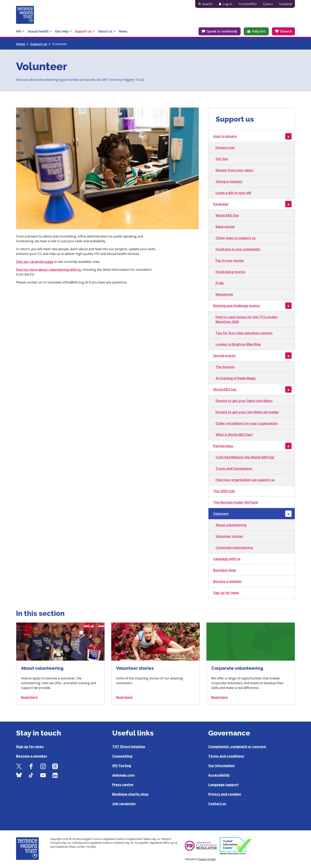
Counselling (122, 756)
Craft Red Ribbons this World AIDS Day (245, 457)
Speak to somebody (222, 31)
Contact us (217, 804)
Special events (224, 356)
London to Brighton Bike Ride (238, 344)
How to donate (225, 136)
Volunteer (221, 514)
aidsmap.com (123, 775)
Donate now (225, 148)
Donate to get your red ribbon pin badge (247, 412)
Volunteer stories (229, 536)
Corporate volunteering (234, 548)
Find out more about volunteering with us (48, 270)
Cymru (268, 4)
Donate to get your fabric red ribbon (244, 401)
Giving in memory (229, 181)
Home (21, 44)
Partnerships (223, 446)
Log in (227, 4)
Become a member (227, 581)
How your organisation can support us (245, 480)
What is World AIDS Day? (234, 435)
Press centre (123, 785)
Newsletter (225, 294)
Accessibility (248, 4)
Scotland (285, 4)
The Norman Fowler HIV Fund (236, 502)
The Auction (225, 367)
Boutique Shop (225, 570)
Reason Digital (207, 859)
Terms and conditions (226, 756)
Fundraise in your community (238, 249)
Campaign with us (227, 559)
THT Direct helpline (129, 747)
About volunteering (231, 525)
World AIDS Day (227, 215)
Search (207, 4)
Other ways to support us (236, 238)
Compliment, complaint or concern (237, 747)
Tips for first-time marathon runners (244, 333)
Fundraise (221, 204)
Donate (286, 31)
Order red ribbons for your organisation (247, 423)
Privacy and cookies (225, 794)
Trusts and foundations (234, 468)
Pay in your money (230, 260)
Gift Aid (222, 159)
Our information (221, 766)
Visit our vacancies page (35, 262)
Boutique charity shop (130, 794)
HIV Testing (122, 766)
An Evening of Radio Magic (236, 378)
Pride (220, 283)
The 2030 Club (224, 491)
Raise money (225, 227)
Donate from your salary (234, 170)
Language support (223, 785)
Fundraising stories (230, 272)
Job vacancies (124, 804)
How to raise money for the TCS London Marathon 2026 (247, 319)
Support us (39, 44)
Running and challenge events (237, 306)
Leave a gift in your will (233, 193)
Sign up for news (226, 593)
